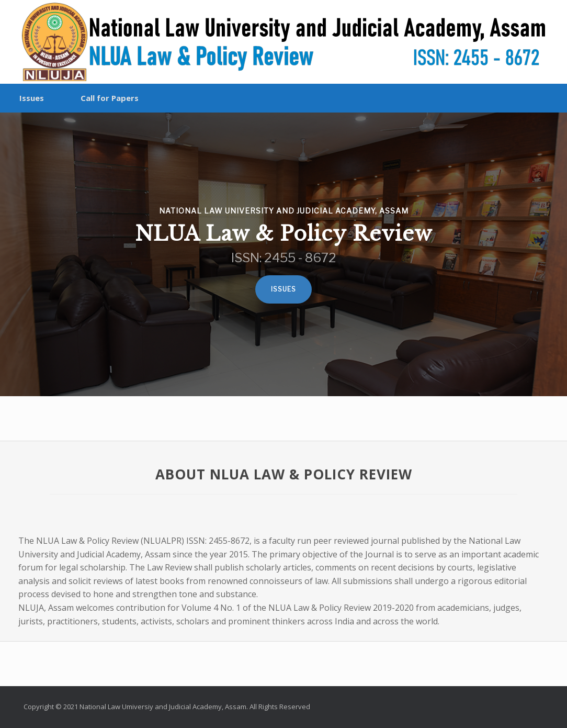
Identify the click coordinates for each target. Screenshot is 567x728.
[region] (283, 254)
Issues (32, 98)
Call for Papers (110, 98)
